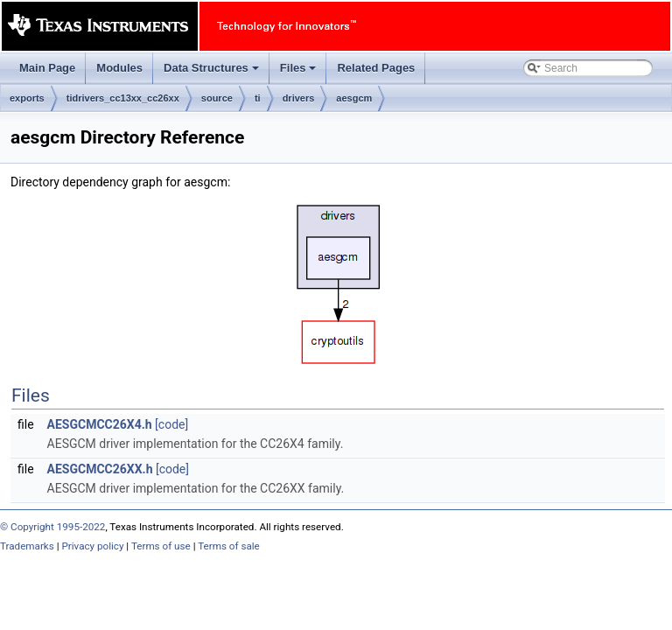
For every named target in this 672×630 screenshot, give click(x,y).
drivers (299, 98)
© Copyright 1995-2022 (52, 527)
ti (258, 98)
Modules (119, 68)
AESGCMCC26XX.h (100, 469)
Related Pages (376, 68)
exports (27, 98)
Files (300, 73)
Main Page (47, 68)
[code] (171, 424)
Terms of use (161, 546)
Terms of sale (229, 546)
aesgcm (354, 98)
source (217, 98)
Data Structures (213, 73)
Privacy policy (92, 546)
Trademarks (27, 546)
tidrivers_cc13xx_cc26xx (123, 98)
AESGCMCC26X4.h (100, 424)
